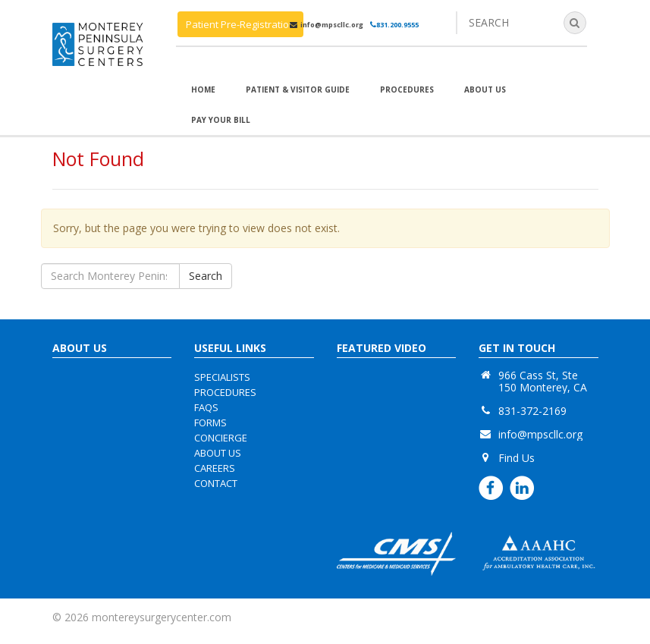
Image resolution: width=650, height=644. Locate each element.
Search (206, 276)
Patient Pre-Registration (240, 24)
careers (215, 468)
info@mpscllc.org (332, 25)
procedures (225, 392)
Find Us (517, 458)
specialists (222, 377)
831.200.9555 (394, 25)
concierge (221, 438)
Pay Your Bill (221, 120)
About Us (485, 90)
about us (218, 453)
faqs (206, 407)
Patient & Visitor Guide (298, 90)
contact (216, 483)
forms (210, 423)
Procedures (407, 90)
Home (203, 90)
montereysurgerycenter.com (162, 617)
